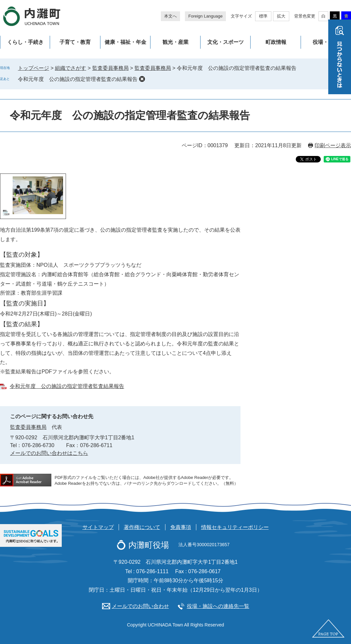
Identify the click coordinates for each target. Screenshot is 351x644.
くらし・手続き (25, 42)
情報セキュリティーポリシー (235, 527)
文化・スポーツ (226, 42)
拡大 (281, 16)
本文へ (170, 16)
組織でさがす (71, 68)
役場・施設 (326, 42)
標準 (263, 16)
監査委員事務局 (110, 68)
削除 (142, 79)
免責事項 (181, 527)
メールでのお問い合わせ (140, 606)
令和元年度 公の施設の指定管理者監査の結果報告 (78, 79)
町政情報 (276, 42)
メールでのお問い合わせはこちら (49, 453)
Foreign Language (205, 16)
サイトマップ (98, 527)
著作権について (142, 527)
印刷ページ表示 (333, 145)
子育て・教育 (75, 42)
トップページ (33, 68)
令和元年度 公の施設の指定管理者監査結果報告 (67, 386)
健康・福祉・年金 (125, 42)
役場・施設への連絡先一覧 (218, 606)
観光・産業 (175, 42)
